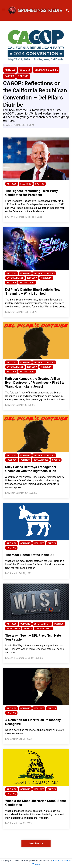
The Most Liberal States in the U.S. (30, 555)
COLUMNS (25, 70)
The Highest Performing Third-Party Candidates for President (32, 193)
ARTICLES (10, 70)
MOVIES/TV (46, 278)
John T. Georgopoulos (19, 217)
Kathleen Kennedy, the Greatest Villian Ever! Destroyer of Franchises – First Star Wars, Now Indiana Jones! (36, 383)
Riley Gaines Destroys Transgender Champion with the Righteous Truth (31, 469)
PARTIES (9, 76)
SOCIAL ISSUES (27, 283)
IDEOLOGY (32, 278)
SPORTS (56, 460)
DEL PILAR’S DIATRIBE (46, 70)
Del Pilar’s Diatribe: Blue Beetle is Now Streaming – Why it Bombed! (33, 292)
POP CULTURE (13, 629)
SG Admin (13, 573)
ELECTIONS (26, 184)
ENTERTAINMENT (15, 278)
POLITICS (23, 76)
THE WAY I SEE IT (44, 629)
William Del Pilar (14, 125)
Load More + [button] (36, 844)
